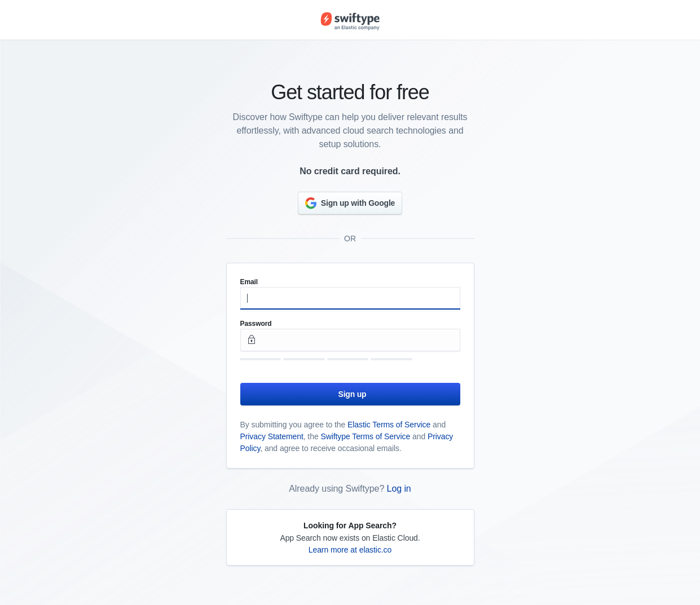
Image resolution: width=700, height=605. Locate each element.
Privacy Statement (272, 436)
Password (256, 324)
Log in (399, 489)
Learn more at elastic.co (350, 550)
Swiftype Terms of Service (365, 436)
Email (249, 282)
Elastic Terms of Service (389, 425)
